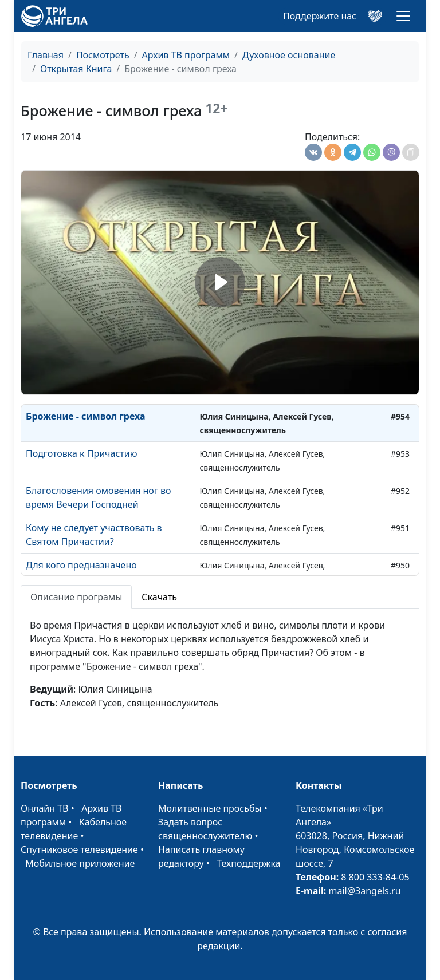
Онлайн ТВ (45, 808)
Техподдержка (248, 863)
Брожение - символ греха (86, 416)
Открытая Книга (76, 69)
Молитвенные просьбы (210, 808)
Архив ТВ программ (186, 55)
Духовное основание (289, 55)
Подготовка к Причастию (81, 453)
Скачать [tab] (159, 597)
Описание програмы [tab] (76, 597)
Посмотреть (103, 55)
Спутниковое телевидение (79, 849)
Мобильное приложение (80, 863)
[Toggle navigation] (403, 16)
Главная (46, 55)
